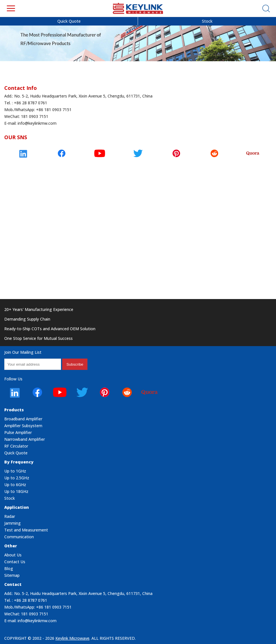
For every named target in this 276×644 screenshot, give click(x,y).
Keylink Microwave (72, 638)
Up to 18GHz (16, 491)
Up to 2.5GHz (17, 478)
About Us (13, 555)
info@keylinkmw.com (37, 123)
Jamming (12, 523)
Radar (10, 516)
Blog (9, 568)
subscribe (75, 364)
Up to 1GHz (15, 471)
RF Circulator (16, 446)
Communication (19, 537)
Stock (207, 21)
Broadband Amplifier (23, 419)
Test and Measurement (26, 530)
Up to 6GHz (15, 485)
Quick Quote (69, 21)
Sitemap (12, 575)
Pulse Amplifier (18, 432)
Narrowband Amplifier (25, 439)
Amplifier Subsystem (23, 426)
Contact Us (15, 562)
